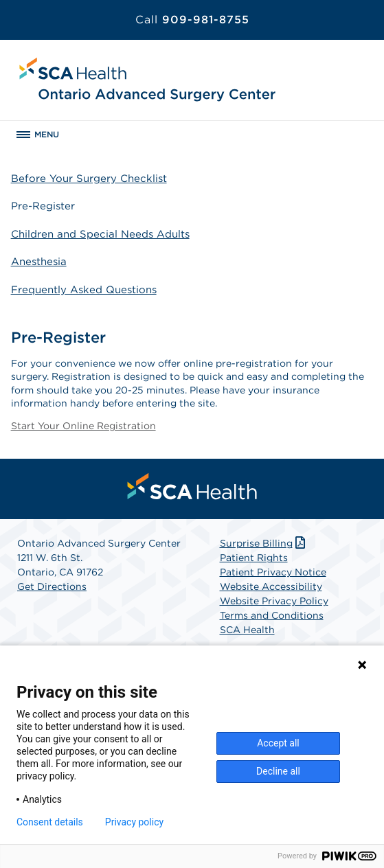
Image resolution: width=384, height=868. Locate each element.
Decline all (278, 771)
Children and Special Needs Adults (100, 234)
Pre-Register (43, 206)
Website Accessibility (271, 586)
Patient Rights (254, 558)
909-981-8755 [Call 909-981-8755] (192, 20)
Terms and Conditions (272, 615)
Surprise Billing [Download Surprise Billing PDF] (264, 543)
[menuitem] (192, 486)
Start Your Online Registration (83, 426)
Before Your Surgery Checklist (89, 179)
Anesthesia (39, 262)
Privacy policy (134, 822)
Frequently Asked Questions (84, 290)
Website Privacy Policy (274, 601)
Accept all (278, 743)
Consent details (50, 822)
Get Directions (52, 586)
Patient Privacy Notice (273, 572)
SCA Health (247, 630)
